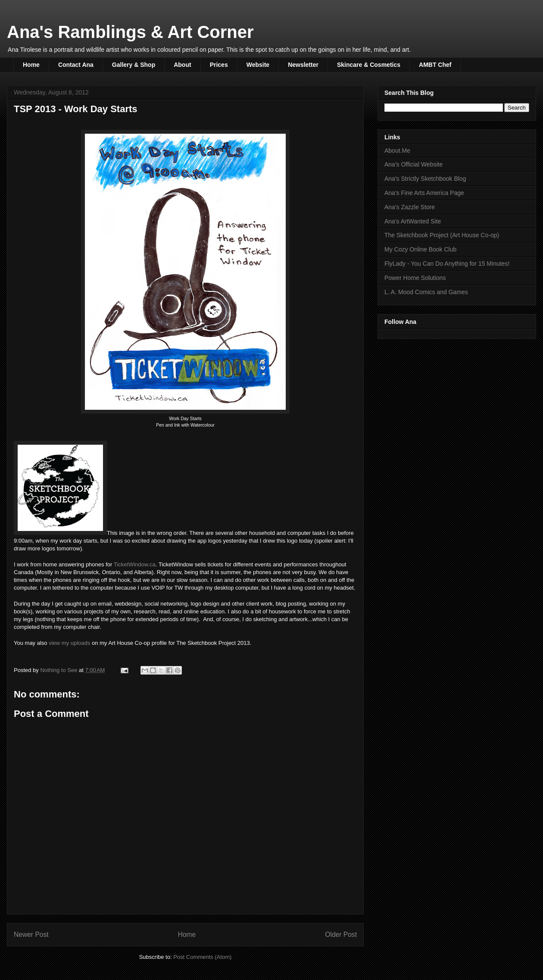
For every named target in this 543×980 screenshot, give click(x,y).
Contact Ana (76, 65)
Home (31, 65)
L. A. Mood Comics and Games (426, 292)
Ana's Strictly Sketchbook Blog (425, 179)
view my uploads (69, 643)
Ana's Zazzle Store (410, 207)
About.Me (397, 151)
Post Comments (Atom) (202, 957)
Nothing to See (59, 670)
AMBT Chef (435, 65)
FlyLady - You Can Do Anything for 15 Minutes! (447, 264)
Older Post (341, 934)
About (182, 65)
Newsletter (303, 65)
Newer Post (31, 934)
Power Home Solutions (415, 278)
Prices (219, 65)
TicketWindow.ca (135, 564)
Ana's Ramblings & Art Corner (130, 32)
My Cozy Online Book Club (420, 249)
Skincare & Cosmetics (369, 65)
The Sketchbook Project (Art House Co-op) (442, 235)
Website (258, 65)
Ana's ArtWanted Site (413, 221)
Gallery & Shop (134, 65)
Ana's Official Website (413, 164)
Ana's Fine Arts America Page (424, 193)
